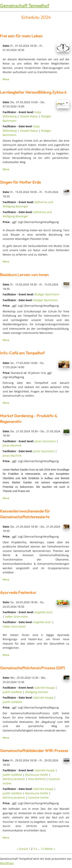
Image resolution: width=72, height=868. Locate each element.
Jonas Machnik (12, 445)
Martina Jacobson (14, 779)
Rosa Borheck (37, 779)
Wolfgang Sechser (37, 692)
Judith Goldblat (12, 692)
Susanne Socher (39, 797)
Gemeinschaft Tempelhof (25, 5)
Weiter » (50, 849)
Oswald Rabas (29, 116)
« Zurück (22, 849)
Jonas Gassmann (45, 441)
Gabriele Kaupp (45, 688)
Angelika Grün (44, 612)
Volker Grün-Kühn (17, 617)
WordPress (7, 863)
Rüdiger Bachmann (47, 294)
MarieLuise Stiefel (37, 775)
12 (42, 849)
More (6, 79)
